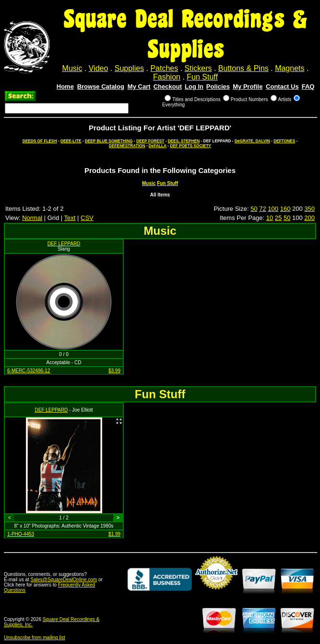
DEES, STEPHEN (184, 141)
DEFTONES (284, 141)
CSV (87, 218)
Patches (164, 68)
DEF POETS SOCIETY (190, 146)
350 (309, 209)
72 (262, 209)
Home (65, 86)
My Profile (248, 86)
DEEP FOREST (150, 141)
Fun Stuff (202, 77)
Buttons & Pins (243, 68)
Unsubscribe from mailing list (35, 638)
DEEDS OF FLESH (40, 141)
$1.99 (114, 534)
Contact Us (282, 86)
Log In (194, 86)
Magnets (290, 68)
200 (309, 218)
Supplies (129, 68)
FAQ (308, 86)
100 (273, 209)
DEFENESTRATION (127, 146)
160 (285, 209)
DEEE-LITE (71, 141)
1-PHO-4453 (21, 534)
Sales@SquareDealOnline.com (64, 580)
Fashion (167, 77)
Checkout (168, 86)
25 (278, 218)
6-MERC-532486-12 (29, 371)
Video (99, 68)
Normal (32, 218)
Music (72, 68)
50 (254, 209)
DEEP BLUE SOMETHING (109, 141)
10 (270, 218)
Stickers (198, 68)
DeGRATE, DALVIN (252, 141)
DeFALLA (158, 146)
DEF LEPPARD (64, 244)
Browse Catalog (101, 86)
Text (70, 218)
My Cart (139, 86)
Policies (218, 86)
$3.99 (114, 371)
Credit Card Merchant (216, 593)
